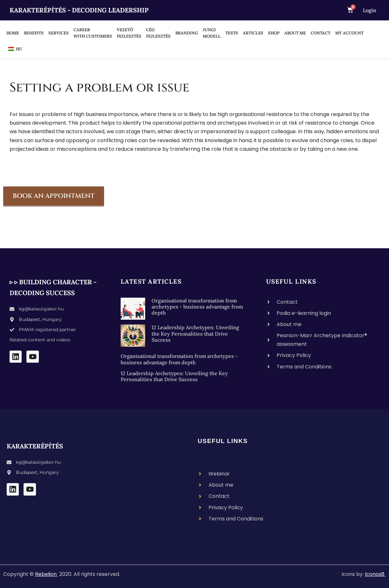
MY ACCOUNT (349, 33)
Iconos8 (375, 574)
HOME (13, 33)
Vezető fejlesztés (129, 33)
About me (295, 33)
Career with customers (93, 33)
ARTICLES (253, 33)
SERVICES (59, 33)
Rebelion (46, 574)
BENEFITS (34, 33)
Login (370, 10)
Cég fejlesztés (158, 33)
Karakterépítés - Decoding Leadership (79, 10)
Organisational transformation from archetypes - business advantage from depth (197, 307)
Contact (321, 33)
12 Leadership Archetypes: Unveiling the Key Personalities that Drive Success (195, 333)
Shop (274, 33)
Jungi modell (212, 33)
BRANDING (187, 33)
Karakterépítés (35, 446)
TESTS (232, 33)
